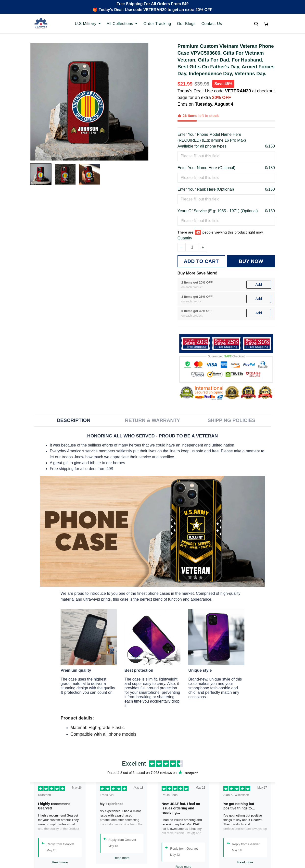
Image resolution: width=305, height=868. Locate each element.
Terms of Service (171, 838)
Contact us (103, 838)
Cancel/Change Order (113, 863)
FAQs (98, 847)
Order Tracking (106, 830)
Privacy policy (168, 830)
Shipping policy (170, 847)
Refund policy (168, 855)
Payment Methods (109, 855)
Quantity (185, 216)
